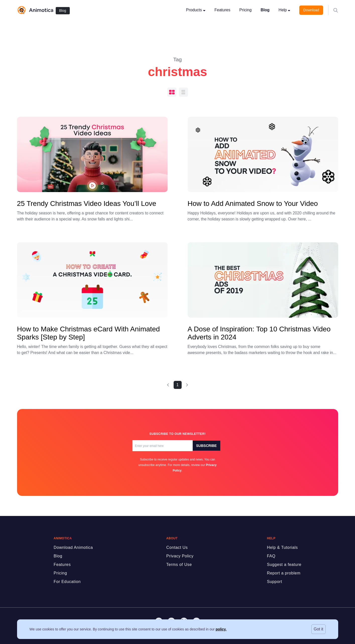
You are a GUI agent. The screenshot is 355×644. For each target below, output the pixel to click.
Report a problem (284, 573)
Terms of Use (179, 565)
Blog (63, 11)
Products (196, 10)
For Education (67, 582)
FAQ (271, 556)
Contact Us (177, 547)
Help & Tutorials (282, 547)
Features (222, 10)
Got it (318, 629)
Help (284, 10)
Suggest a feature (284, 565)
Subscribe (206, 446)
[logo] (35, 10)
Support (275, 582)
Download (311, 10)
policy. (221, 629)
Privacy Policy (180, 556)
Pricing (245, 10)
